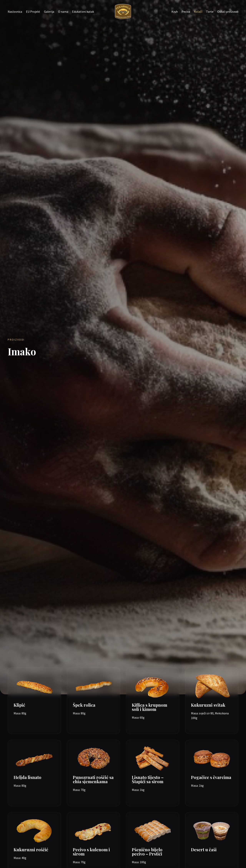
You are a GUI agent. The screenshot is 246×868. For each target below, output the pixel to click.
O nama (63, 12)
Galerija (49, 12)
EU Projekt (33, 12)
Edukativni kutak (83, 12)
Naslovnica (15, 12)
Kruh (175, 12)
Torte (210, 12)
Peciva (186, 12)
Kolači (198, 12)
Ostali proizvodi (228, 12)
